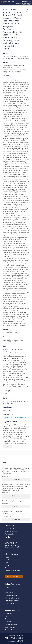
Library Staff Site (10, 627)
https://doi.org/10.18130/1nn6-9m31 (14, 418)
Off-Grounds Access (11, 595)
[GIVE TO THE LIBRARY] (14, 576)
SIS (6, 619)
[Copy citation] (7, 447)
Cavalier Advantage (11, 624)
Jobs (7, 563)
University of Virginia (19, 639)
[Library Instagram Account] (7, 538)
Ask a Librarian (10, 534)
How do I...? (9, 590)
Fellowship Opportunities (13, 571)
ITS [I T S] (6, 616)
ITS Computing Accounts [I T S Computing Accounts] (13, 598)
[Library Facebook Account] (10, 538)
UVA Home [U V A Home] (8, 614)
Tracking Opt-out (10, 630)
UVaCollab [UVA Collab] (8, 622)
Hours (7, 557)
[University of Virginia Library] (7, 3)
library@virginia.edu (11, 531)
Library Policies (10, 603)
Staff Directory (9, 560)
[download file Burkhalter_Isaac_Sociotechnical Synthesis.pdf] (16, 519)
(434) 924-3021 (10, 529)
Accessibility (9, 593)
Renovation (9, 568)
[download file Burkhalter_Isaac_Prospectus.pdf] (16, 507)
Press (7, 565)
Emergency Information (12, 601)
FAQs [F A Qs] (7, 587)
